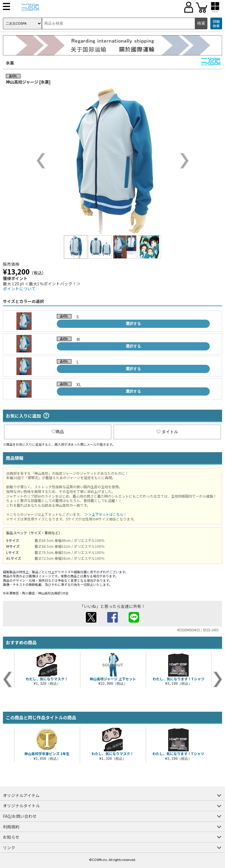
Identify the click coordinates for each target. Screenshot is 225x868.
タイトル (167, 432)
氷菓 (10, 63)
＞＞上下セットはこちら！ (106, 514)
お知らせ (11, 837)
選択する (133, 324)
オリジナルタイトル (21, 806)
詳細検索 (216, 24)
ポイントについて (19, 289)
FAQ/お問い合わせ (20, 816)
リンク (9, 847)
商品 (58, 432)
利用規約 (11, 827)
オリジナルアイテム (21, 795)
